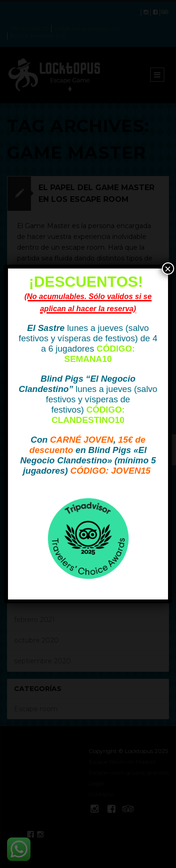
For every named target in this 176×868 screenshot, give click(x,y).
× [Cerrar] (168, 269)
